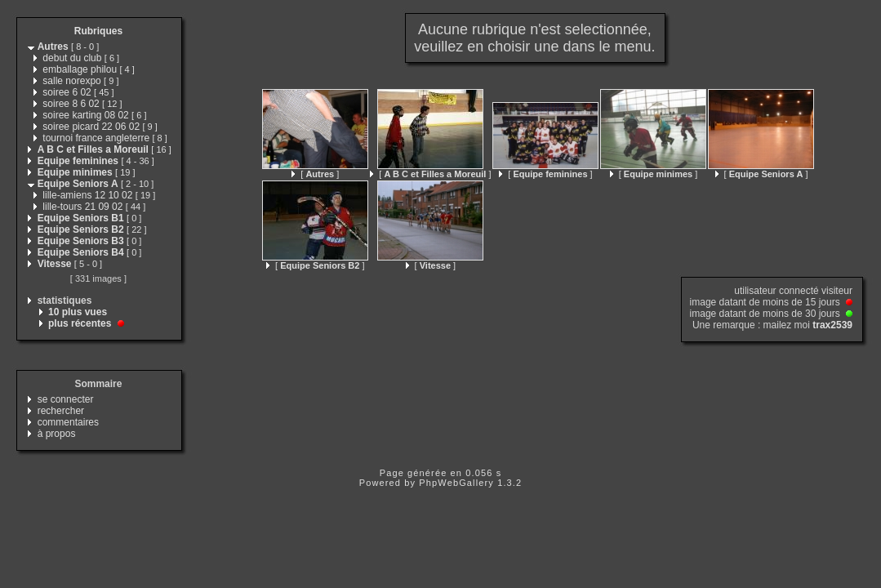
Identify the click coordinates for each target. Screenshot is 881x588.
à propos (57, 434)
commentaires (68, 422)
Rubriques (98, 31)
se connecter (66, 399)
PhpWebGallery (456, 483)
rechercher (61, 411)
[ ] (315, 174)
